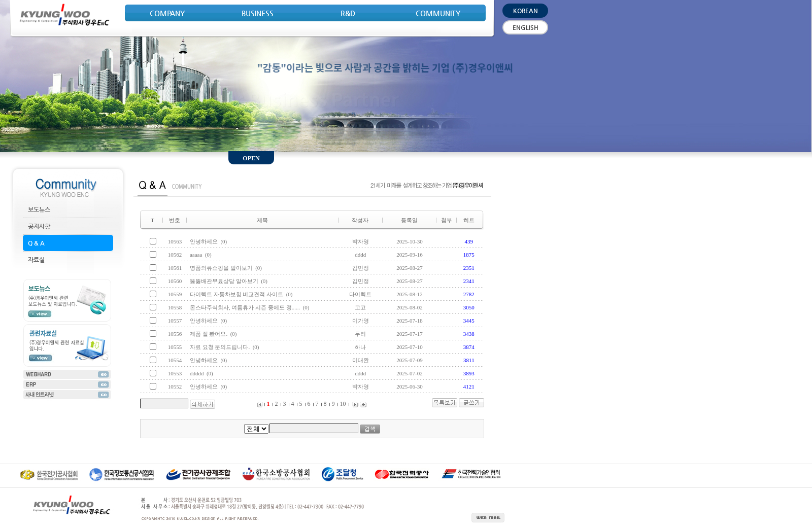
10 (342, 404)
